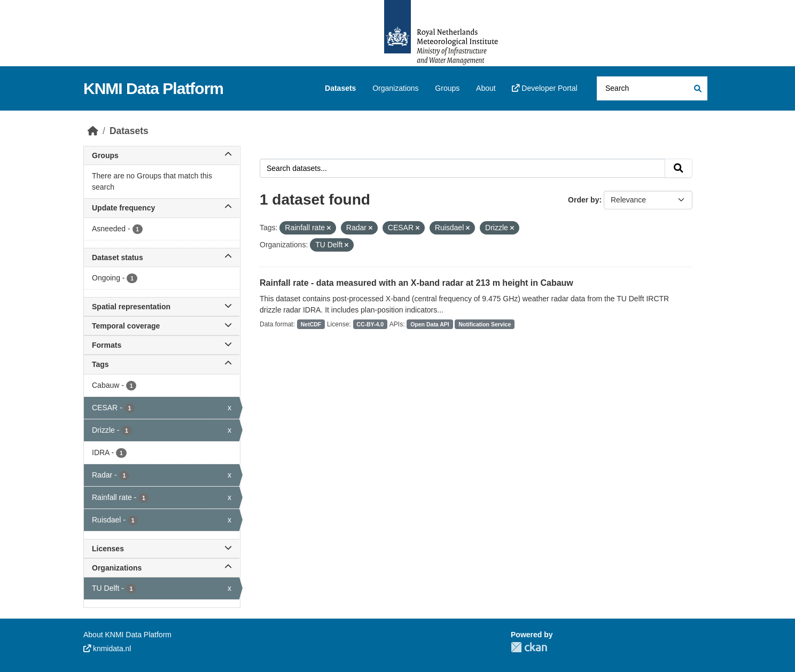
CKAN (529, 647)
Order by (583, 200)
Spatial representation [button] (162, 307)
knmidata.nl (107, 648)
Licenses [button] (162, 549)
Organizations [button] (162, 568)
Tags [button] (162, 364)
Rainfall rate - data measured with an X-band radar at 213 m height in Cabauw (416, 283)
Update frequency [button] (162, 208)
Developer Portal (544, 88)
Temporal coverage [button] (162, 326)
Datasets (340, 88)
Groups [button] (162, 155)
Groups (447, 88)
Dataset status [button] (162, 257)
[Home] (93, 131)
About (486, 88)
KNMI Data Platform (153, 88)
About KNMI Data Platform (127, 635)
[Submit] (697, 88)
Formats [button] (162, 345)
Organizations (395, 88)
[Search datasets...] (652, 88)
